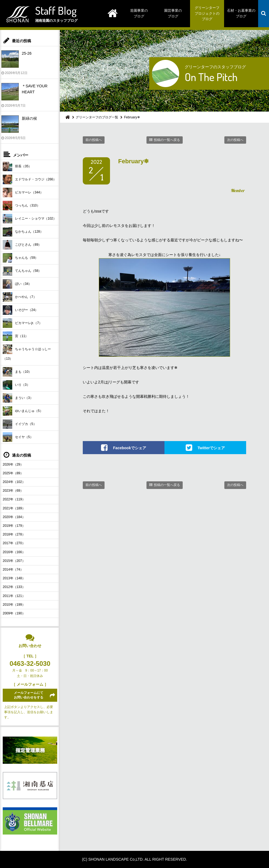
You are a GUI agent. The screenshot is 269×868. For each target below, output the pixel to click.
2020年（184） (14, 517)
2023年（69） (13, 491)
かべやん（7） (20, 297)
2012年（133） (14, 587)
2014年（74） (13, 570)
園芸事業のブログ (173, 13)
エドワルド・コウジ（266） (30, 179)
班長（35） (17, 166)
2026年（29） (13, 464)
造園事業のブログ (139, 13)
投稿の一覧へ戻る (167, 140)
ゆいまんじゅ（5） (23, 411)
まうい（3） (18, 398)
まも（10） (17, 372)
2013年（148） (14, 578)
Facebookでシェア (129, 448)
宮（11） (16, 336)
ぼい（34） (17, 284)
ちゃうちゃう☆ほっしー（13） (27, 353)
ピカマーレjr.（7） (22, 323)
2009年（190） (14, 613)
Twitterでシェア (211, 448)
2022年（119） (14, 499)
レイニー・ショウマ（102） (30, 219)
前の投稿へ (94, 140)
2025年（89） (13, 473)
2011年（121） (14, 596)
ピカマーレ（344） (23, 193)
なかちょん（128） (23, 232)
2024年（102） (14, 482)
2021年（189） (14, 508)
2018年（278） (14, 534)
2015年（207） (14, 561)
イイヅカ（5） (20, 424)
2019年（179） (14, 526)
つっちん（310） (21, 206)
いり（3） (16, 385)
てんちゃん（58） (22, 271)
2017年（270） (14, 543)
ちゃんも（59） (20, 258)
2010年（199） (14, 605)
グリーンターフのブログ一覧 (97, 117)
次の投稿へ (235, 140)
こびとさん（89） (22, 245)
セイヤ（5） (18, 437)
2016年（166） (14, 552)
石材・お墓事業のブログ (241, 13)
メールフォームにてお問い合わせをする (29, 695)
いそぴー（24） (20, 310)
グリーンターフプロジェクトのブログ (207, 13)
